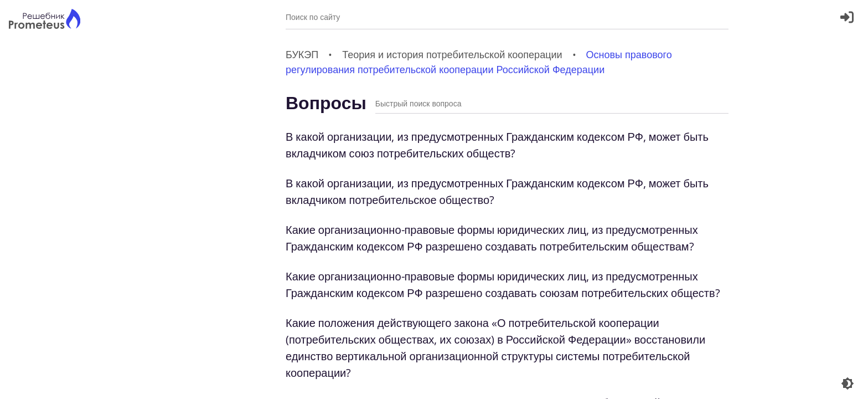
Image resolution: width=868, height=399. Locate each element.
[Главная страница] (45, 20)
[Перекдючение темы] (848, 383)
